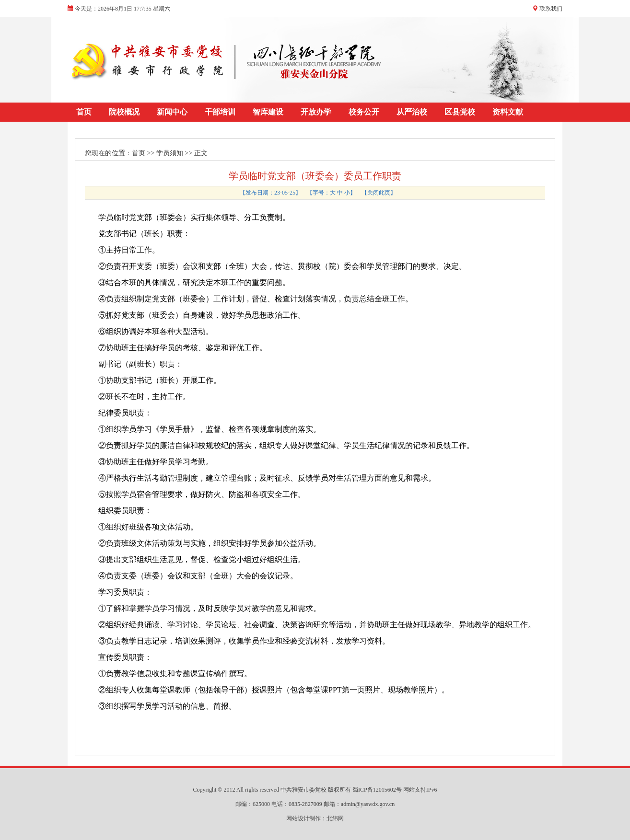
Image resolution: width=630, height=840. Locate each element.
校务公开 (364, 112)
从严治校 (412, 112)
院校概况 (124, 112)
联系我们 (551, 9)
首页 (84, 112)
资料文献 (508, 112)
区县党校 (460, 112)
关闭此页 (379, 193)
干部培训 (220, 112)
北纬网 (335, 818)
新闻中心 (172, 112)
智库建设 (268, 112)
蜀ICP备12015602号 (378, 790)
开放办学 (316, 112)
